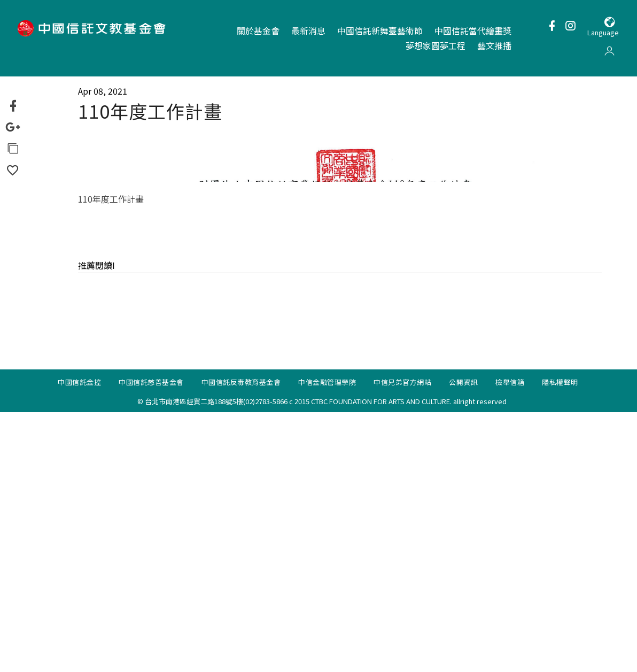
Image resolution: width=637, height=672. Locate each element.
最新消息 (308, 30)
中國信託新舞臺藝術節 (380, 30)
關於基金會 (258, 30)
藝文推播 (494, 45)
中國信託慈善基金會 (151, 642)
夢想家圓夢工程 (436, 45)
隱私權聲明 (560, 642)
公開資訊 (463, 642)
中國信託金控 (79, 642)
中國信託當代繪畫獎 (473, 30)
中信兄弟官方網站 (402, 642)
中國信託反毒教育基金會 (241, 642)
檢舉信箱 (510, 642)
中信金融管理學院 (327, 642)
